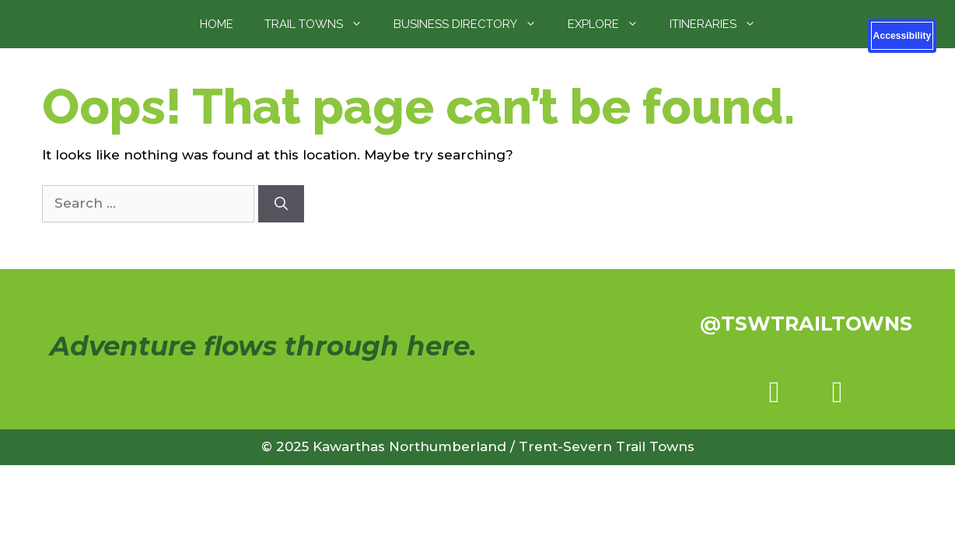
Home (217, 24)
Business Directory (473, 24)
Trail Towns (321, 24)
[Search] (281, 204)
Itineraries (721, 24)
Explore (611, 24)
